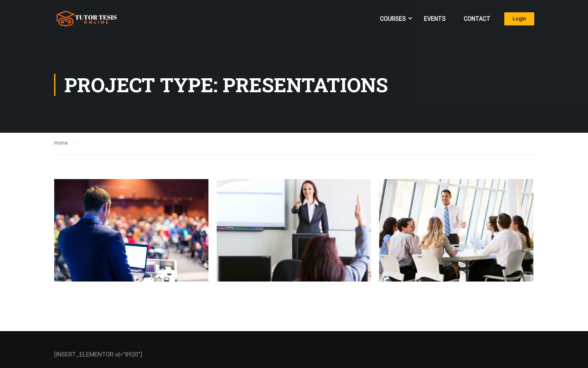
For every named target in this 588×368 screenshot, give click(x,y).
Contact (477, 19)
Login (519, 19)
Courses (393, 19)
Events (435, 19)
